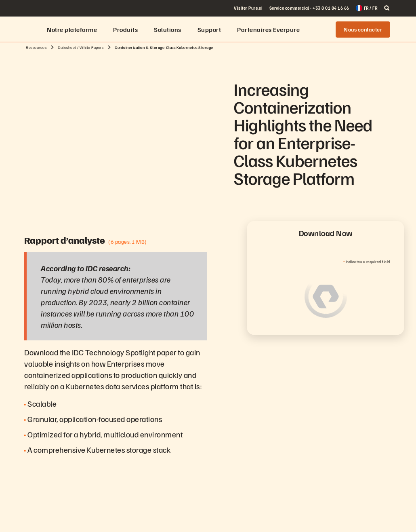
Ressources (36, 47)
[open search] (387, 8)
